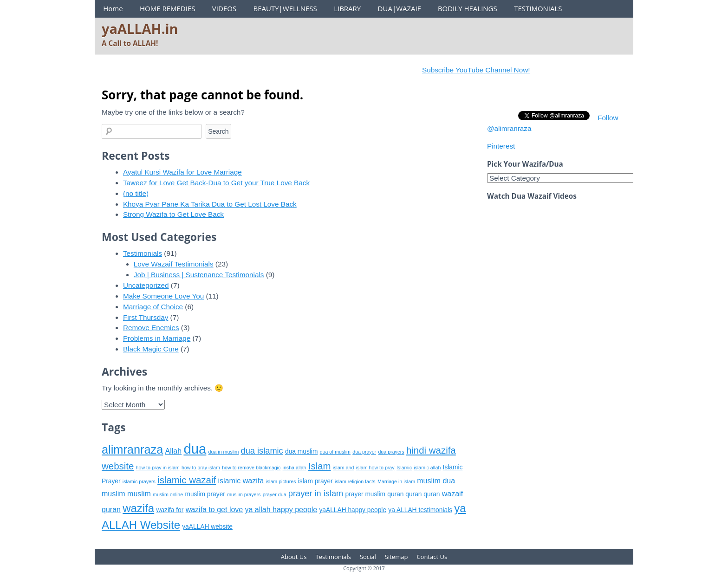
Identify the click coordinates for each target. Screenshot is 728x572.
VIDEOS (224, 8)
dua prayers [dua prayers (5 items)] (391, 452)
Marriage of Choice (153, 307)
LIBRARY (347, 8)
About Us (294, 557)
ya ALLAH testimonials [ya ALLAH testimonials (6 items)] (420, 510)
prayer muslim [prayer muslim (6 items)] (365, 494)
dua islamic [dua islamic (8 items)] (262, 451)
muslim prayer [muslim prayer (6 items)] (205, 494)
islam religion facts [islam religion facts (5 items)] (355, 481)
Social (368, 557)
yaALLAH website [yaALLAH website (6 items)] (207, 527)
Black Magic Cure (151, 349)
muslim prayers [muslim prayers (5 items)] (244, 494)
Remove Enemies (151, 328)
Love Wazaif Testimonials (174, 264)
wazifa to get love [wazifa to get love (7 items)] (214, 510)
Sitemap (396, 557)
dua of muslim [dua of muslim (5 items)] (335, 452)
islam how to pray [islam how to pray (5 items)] (375, 468)
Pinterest (501, 146)
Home (113, 8)
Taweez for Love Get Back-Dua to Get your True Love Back (216, 183)
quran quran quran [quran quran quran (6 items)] (413, 494)
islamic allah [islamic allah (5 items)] (427, 468)
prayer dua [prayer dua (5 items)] (275, 494)
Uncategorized (146, 285)
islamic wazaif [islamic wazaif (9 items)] (187, 480)
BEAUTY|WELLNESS (285, 8)
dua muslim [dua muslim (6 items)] (301, 452)
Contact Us (432, 557)
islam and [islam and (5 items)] (344, 468)
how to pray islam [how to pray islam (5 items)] (201, 468)
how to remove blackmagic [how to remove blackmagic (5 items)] (251, 468)
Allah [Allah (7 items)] (174, 451)
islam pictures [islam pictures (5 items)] (281, 481)
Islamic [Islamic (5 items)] (404, 468)
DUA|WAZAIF (400, 8)
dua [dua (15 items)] (195, 449)
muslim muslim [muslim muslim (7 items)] (126, 494)
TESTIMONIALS (538, 8)
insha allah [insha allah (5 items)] (295, 468)
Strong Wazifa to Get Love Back (173, 214)
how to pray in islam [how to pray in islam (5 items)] (158, 468)
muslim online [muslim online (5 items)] (168, 494)
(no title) (136, 193)
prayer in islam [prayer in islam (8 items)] (316, 494)
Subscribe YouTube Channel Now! (482, 70)
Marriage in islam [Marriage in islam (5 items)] (396, 481)
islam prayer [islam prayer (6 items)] (315, 481)
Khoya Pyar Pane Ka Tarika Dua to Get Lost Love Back (210, 204)
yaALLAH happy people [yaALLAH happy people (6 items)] (353, 510)
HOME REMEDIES (168, 8)
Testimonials (143, 253)
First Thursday (146, 317)
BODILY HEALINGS (468, 8)
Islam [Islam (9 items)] (320, 466)
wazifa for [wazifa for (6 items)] (170, 510)
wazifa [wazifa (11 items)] (138, 508)
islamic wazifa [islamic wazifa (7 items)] (241, 481)
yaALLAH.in (140, 29)
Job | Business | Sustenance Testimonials (199, 275)
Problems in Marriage (157, 338)
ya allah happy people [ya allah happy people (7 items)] (281, 510)
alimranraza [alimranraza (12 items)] (132, 449)
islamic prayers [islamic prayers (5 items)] (139, 481)
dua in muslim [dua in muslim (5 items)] (224, 452)
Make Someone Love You (163, 296)
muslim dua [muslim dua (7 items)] (436, 481)
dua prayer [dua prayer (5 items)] (364, 452)
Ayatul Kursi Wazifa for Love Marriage (182, 172)
